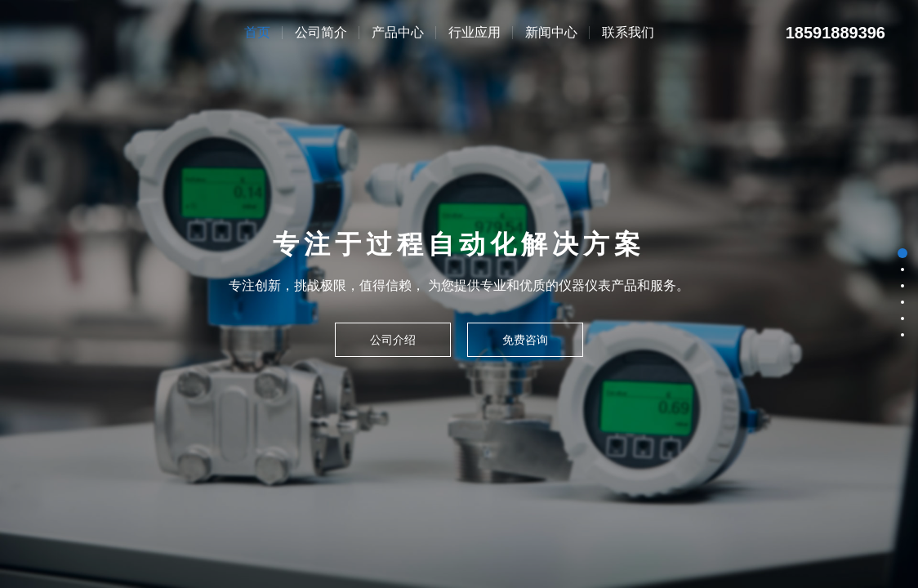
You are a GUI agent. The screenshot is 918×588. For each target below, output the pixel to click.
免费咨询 (525, 340)
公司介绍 (393, 340)
